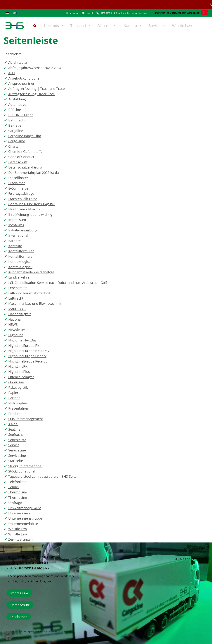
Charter (14, 146)
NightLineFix (18, 366)
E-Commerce (18, 188)
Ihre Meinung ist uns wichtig (30, 214)
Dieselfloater (18, 178)
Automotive (17, 104)
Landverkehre (19, 277)
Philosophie (18, 403)
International (18, 235)
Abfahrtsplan (18, 62)
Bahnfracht (17, 120)
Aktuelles (107, 26)
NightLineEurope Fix (24, 346)
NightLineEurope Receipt (27, 361)
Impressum (17, 220)
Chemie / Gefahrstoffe (25, 152)
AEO (12, 73)
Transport (80, 26)
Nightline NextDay (22, 340)
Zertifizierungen (20, 539)
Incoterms (16, 225)
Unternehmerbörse (23, 524)
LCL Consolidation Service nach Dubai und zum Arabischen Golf (58, 283)
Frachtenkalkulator (23, 199)
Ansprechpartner (21, 83)
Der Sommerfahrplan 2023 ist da (34, 173)
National (15, 319)
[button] (35, 26)
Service (156, 26)
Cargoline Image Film (25, 136)
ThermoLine (18, 492)
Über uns (53, 26)
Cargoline (16, 131)
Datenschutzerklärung (25, 167)
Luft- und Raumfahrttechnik (30, 293)
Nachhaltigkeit (19, 314)
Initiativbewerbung (23, 230)
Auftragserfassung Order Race (32, 94)
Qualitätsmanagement (26, 419)
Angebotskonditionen (25, 78)
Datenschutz (18, 162)
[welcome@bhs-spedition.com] (130, 13)
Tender (14, 487)
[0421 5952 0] (104, 13)
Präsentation (18, 408)
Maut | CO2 (17, 309)
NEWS (13, 324)
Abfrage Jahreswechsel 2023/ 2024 (35, 68)
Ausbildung (17, 99)
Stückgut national (22, 471)
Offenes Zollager (21, 377)
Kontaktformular (21, 251)
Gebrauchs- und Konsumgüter (32, 204)
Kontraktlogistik (20, 262)
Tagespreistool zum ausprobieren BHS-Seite (42, 476)
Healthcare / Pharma (24, 209)
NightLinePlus (19, 372)
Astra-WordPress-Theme (18, 638)
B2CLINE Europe (21, 115)
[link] (7, 13)
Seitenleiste (17, 440)
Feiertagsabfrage (21, 193)
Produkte (15, 414)
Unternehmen (19, 513)
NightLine (16, 335)
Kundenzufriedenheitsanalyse (31, 272)
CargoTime (17, 141)
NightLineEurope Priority (27, 356)
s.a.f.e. (13, 424)
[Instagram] (72, 13)
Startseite (16, 461)
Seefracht (16, 435)
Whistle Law (182, 26)
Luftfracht (16, 298)
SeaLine (14, 429)
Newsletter (17, 330)
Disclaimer (17, 183)
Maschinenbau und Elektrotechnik (35, 303)
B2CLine (15, 110)
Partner (14, 398)
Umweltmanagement (25, 508)
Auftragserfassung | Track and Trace (37, 89)
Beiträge (15, 125)
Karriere (132, 26)
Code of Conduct (21, 157)
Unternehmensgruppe (25, 518)
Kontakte (15, 246)
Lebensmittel (18, 288)
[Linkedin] (88, 13)
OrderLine (16, 382)
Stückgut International (25, 466)
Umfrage (15, 503)
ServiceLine (17, 450)
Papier (13, 393)
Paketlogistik (18, 387)
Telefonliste (17, 482)
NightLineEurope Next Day (29, 351)
